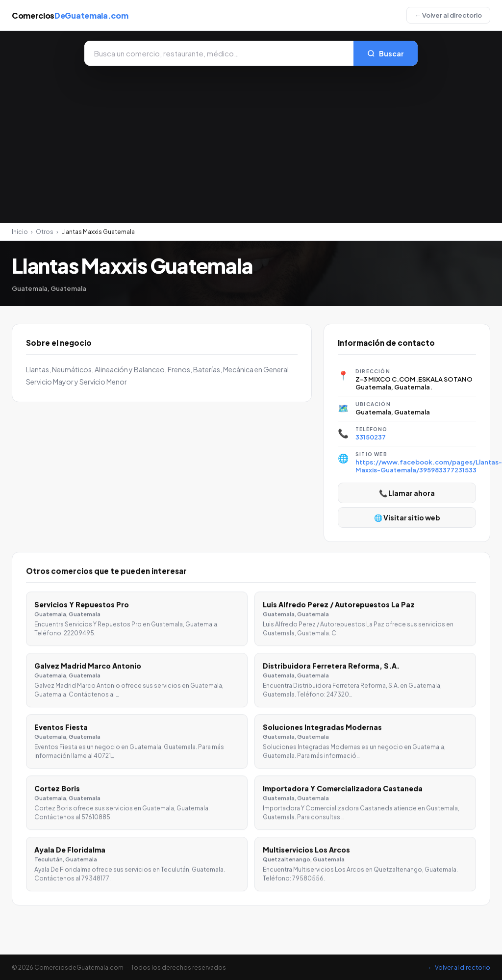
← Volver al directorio (448, 15)
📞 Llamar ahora (407, 493)
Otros (45, 232)
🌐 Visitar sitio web (407, 517)
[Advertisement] (251, 139)
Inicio (20, 232)
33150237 (371, 437)
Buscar (386, 53)
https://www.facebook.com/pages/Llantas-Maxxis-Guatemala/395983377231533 (429, 466)
